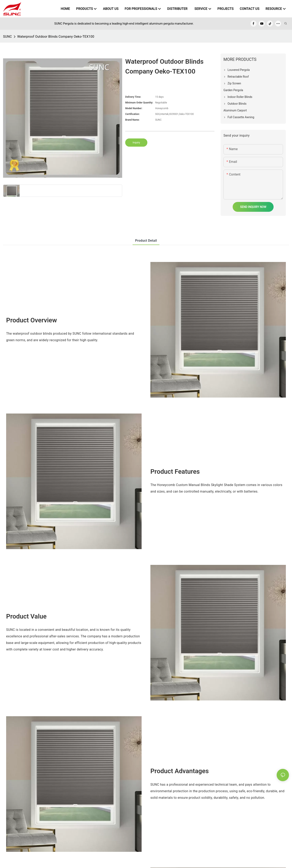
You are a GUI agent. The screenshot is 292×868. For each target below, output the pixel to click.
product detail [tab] (146, 241)
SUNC (7, 37)
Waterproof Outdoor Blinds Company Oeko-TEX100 (56, 37)
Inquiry (136, 143)
